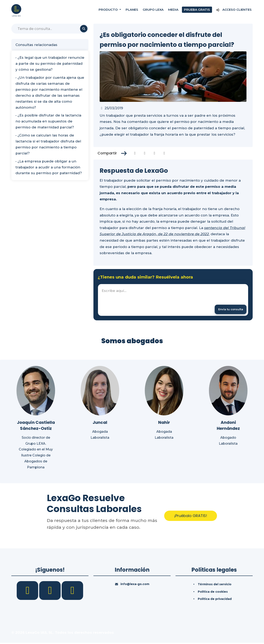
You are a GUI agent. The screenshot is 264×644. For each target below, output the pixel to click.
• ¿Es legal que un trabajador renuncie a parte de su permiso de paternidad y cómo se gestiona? (50, 63)
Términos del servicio (215, 585)
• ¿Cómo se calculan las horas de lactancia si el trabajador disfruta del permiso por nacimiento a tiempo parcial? (48, 144)
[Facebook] (28, 591)
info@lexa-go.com (135, 585)
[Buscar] (50, 29)
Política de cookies (213, 593)
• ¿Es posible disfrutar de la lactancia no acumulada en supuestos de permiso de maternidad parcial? (48, 121)
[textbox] (173, 301)
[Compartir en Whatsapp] (164, 153)
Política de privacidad (215, 600)
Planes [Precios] (132, 10)
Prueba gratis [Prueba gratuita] (197, 10)
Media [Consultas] (173, 10)
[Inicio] (16, 10)
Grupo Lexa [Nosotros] (153, 10)
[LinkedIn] (50, 591)
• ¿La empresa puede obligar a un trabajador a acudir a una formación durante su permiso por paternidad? (49, 167)
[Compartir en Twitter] (145, 153)
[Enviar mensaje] (229, 310)
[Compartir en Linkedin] (155, 153)
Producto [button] (109, 10)
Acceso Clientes (234, 10)
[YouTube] (72, 591)
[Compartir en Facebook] (135, 153)
